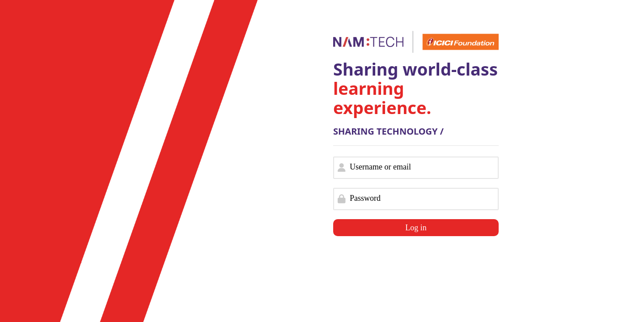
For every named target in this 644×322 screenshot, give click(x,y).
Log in (416, 228)
